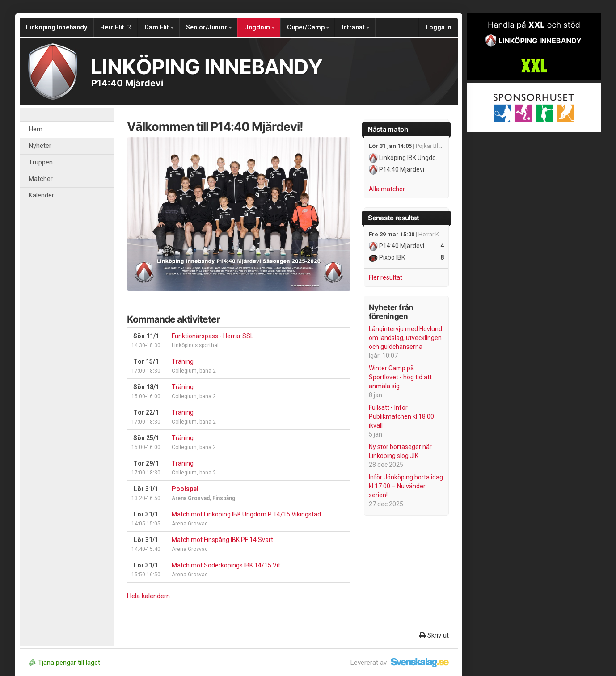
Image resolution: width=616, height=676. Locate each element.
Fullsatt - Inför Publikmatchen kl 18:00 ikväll (401, 416)
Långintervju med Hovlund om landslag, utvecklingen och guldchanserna (405, 338)
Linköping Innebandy (57, 27)
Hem (36, 129)
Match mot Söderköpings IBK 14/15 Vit (226, 565)
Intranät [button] (356, 27)
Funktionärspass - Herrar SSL (213, 336)
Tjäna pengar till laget (64, 663)
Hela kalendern (148, 596)
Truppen (41, 162)
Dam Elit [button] (159, 27)
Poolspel (185, 489)
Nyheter (40, 146)
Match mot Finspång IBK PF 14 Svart (222, 540)
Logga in (439, 27)
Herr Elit (116, 27)
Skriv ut (434, 635)
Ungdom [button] (259, 27)
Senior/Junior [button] (209, 27)
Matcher (41, 179)
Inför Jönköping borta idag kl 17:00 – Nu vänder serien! (406, 486)
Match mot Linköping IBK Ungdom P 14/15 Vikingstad (246, 514)
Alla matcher (387, 189)
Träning (183, 361)
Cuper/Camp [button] (308, 27)
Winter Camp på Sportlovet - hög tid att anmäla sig (400, 377)
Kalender (41, 195)
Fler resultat (386, 277)
